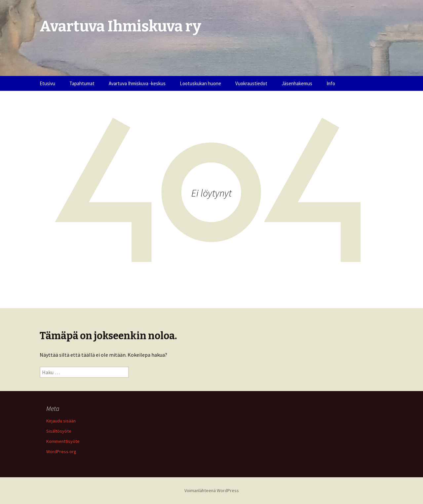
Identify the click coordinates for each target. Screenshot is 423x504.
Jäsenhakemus (297, 83)
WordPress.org (61, 451)
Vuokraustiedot (251, 83)
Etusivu (47, 83)
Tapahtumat (82, 83)
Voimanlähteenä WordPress (212, 490)
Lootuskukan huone (200, 83)
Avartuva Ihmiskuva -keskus (137, 83)
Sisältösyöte (59, 431)
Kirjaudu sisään (61, 421)
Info (331, 83)
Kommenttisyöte (63, 441)
